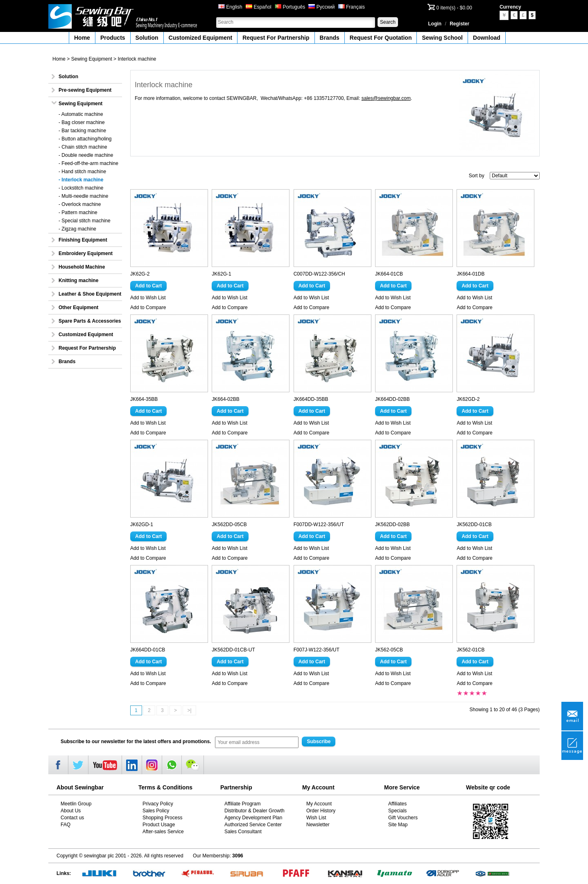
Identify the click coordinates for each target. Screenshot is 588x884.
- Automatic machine (81, 114)
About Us (71, 811)
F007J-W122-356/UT (317, 650)
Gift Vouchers (403, 818)
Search (388, 22)
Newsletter (318, 825)
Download (487, 38)
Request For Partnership (276, 38)
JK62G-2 (140, 274)
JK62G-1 (221, 274)
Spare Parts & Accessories (90, 321)
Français (352, 7)
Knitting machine (78, 280)
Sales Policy (156, 811)
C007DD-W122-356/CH (319, 274)
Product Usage (159, 825)
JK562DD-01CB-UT (233, 650)
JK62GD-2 (468, 399)
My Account (319, 804)
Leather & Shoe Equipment (90, 294)
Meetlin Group (76, 804)
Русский (321, 7)
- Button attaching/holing (85, 139)
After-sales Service (163, 832)
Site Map (398, 825)
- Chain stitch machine (83, 147)
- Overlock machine (80, 204)
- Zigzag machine (77, 229)
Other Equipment (78, 307)
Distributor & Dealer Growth (254, 811)
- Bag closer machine (82, 122)
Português (290, 7)
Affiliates (397, 804)
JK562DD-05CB (229, 525)
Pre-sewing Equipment (85, 90)
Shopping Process (162, 818)
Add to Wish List (148, 298)
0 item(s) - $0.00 (454, 8)
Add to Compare (148, 307)
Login (435, 24)
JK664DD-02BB (392, 399)
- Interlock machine (81, 180)
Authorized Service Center (253, 825)
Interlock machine (137, 59)
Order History (321, 811)
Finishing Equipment (83, 240)
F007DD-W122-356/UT (319, 525)
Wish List (316, 818)
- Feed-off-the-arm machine (88, 163)
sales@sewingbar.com (386, 98)
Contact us (72, 818)
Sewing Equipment (92, 59)
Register (459, 24)
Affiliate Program (242, 804)
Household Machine (82, 267)
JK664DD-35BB (311, 399)
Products (113, 38)
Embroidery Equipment (86, 253)
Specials (397, 811)
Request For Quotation (381, 38)
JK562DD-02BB (392, 525)
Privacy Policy (158, 804)
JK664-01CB (389, 274)
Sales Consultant (243, 832)
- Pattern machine (78, 213)
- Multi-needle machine (83, 196)
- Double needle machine (86, 155)
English (230, 7)
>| (189, 710)
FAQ (66, 825)
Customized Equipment (201, 38)
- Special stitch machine (85, 221)
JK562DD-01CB (474, 525)
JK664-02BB (225, 399)
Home (82, 38)
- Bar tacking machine (82, 131)
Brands (330, 38)
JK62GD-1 (142, 525)
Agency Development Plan (253, 818)
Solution (147, 38)
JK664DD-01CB (148, 650)
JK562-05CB (389, 650)
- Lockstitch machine (81, 188)
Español (259, 7)
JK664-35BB (144, 399)
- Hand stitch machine (82, 172)
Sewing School (442, 38)
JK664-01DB (470, 274)
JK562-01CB (470, 650)
